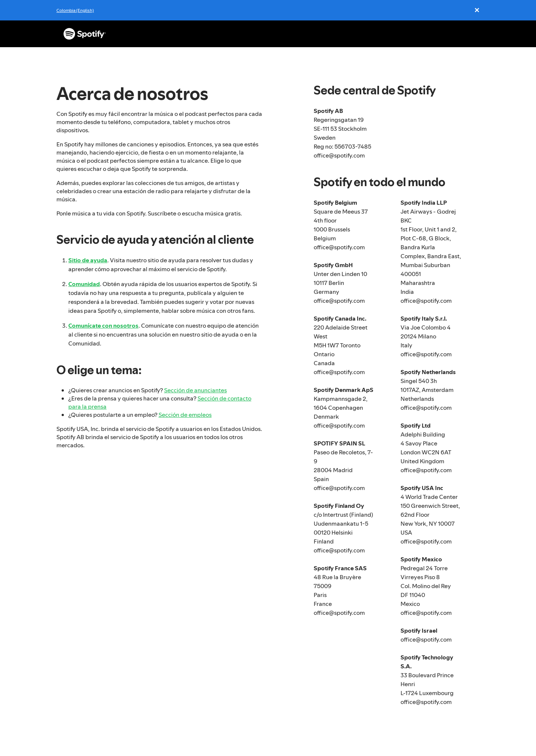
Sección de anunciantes (195, 390)
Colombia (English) (75, 10)
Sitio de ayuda (88, 260)
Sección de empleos (185, 415)
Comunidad (84, 284)
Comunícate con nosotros (103, 325)
